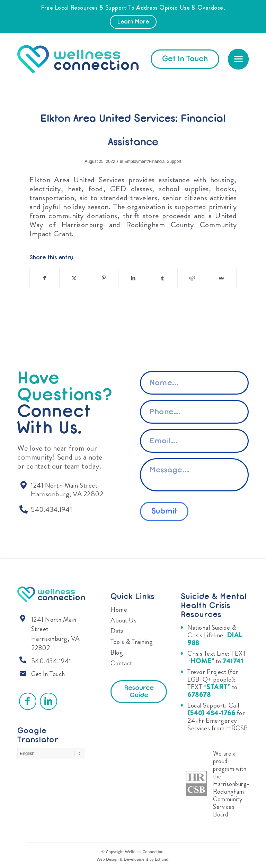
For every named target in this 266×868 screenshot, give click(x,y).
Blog (117, 652)
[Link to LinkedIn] (48, 701)
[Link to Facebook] (28, 701)
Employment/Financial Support (153, 161)
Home (119, 610)
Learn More (133, 22)
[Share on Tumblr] (163, 278)
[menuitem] (238, 59)
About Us (123, 620)
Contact (121, 663)
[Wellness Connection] (85, 59)
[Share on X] (74, 278)
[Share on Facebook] (45, 278)
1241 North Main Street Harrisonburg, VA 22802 (56, 634)
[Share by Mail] (222, 278)
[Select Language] (51, 753)
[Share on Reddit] (192, 278)
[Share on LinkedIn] (133, 278)
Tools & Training (132, 642)
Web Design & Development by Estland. (133, 859)
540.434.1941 (51, 661)
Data (117, 631)
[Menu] (238, 59)
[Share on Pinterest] (104, 278)
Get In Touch (48, 674)
